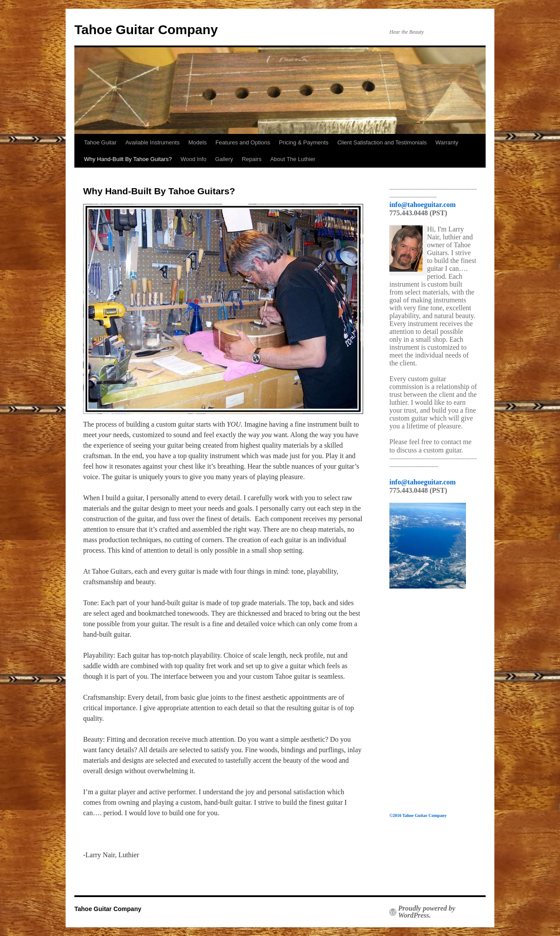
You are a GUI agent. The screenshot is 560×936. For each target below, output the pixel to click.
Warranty (447, 142)
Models (197, 142)
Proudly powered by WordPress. (427, 912)
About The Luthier (293, 159)
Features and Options (243, 142)
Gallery (224, 159)
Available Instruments (152, 142)
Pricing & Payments (303, 142)
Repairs (252, 159)
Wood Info (194, 159)
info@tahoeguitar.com (423, 205)
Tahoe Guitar (100, 142)
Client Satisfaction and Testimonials (382, 142)
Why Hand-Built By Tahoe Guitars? (128, 159)
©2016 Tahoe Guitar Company (418, 815)
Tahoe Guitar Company (146, 30)
